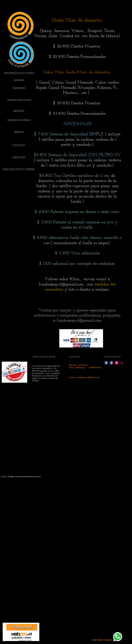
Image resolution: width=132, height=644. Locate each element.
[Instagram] (122, 363)
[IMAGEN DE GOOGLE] (19, 120)
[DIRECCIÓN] (19, 157)
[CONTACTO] (19, 145)
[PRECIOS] (19, 132)
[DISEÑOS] (19, 80)
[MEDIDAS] (19, 111)
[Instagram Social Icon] (117, 363)
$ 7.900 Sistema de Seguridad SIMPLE (69, 134)
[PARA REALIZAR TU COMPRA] (19, 169)
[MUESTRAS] (19, 88)
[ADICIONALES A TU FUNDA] (19, 73)
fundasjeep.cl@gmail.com (61, 284)
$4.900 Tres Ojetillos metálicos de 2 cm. (75, 176)
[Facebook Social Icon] (106, 363)
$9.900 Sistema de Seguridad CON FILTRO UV (77, 155)
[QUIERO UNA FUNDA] (19, 100)
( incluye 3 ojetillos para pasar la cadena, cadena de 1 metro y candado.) (79, 139)
